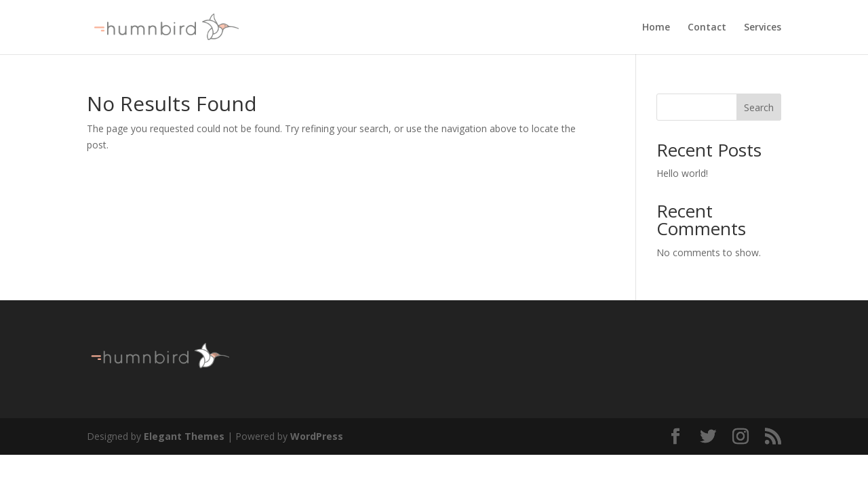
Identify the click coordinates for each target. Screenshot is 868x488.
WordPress (317, 436)
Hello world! (682, 173)
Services (763, 28)
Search (759, 107)
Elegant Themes (184, 436)
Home (656, 28)
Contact (707, 28)
